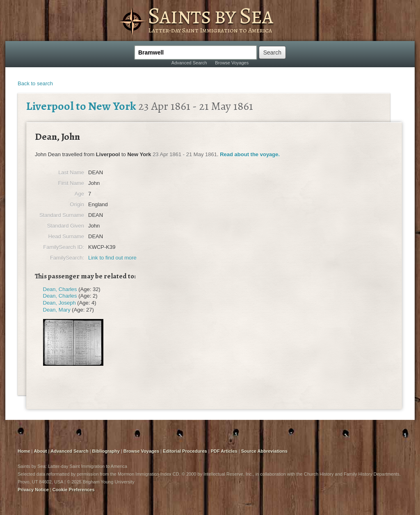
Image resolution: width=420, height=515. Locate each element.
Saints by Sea (210, 16)
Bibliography (106, 451)
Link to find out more (112, 258)
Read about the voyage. (250, 154)
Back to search (35, 83)
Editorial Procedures (185, 451)
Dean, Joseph (59, 303)
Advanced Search (189, 63)
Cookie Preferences (74, 490)
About (41, 451)
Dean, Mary (57, 310)
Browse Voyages (232, 63)
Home (24, 451)
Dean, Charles (60, 289)
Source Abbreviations (264, 451)
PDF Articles (224, 451)
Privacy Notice (33, 490)
